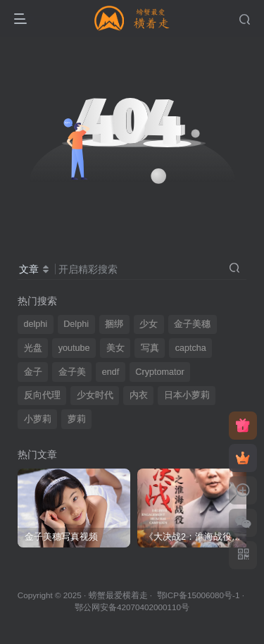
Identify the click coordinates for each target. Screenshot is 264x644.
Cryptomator (159, 372)
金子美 (72, 372)
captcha (191, 348)
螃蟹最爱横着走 (118, 595)
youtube (74, 348)
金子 (33, 372)
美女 (115, 348)
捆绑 (114, 324)
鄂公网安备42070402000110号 (132, 607)
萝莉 (77, 419)
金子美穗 (192, 324)
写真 (150, 348)
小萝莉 (38, 419)
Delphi (76, 324)
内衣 (139, 395)
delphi (36, 324)
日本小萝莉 (187, 395)
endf (111, 372)
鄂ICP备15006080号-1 (199, 595)
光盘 (33, 348)
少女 (149, 324)
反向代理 (42, 395)
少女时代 (95, 395)
